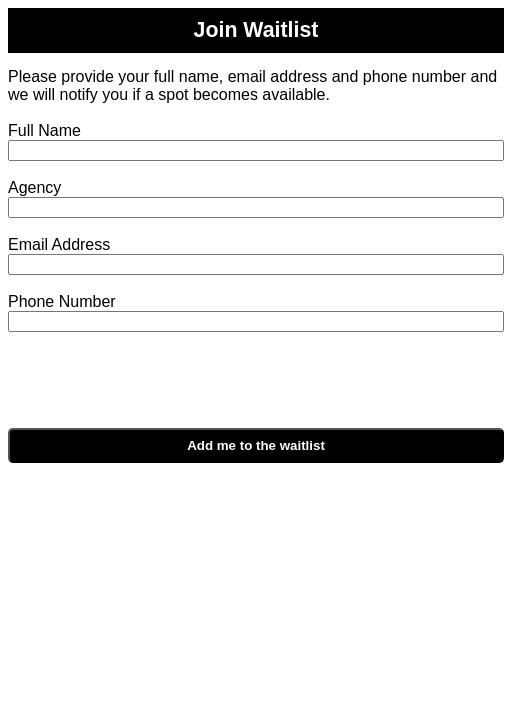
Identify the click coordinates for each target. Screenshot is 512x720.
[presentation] (200, 389)
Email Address (59, 244)
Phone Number (62, 301)
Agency (34, 187)
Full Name (44, 130)
